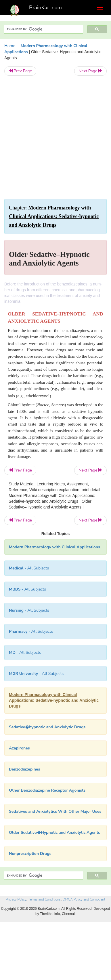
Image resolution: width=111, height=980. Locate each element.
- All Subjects (25, 653)
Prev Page (20, 71)
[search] (43, 29)
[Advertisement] (56, 137)
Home (10, 46)
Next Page (90, 71)
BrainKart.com (45, 8)
